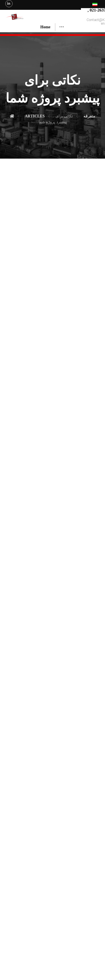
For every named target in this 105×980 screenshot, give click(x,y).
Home (13, 953)
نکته (38, 645)
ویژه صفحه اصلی (50, 634)
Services (37, 953)
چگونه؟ (63, 914)
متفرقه (25, 634)
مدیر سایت (27, 622)
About (24, 953)
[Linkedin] (9, 4)
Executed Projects (56, 953)
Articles (75, 953)
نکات (24, 645)
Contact (88, 953)
